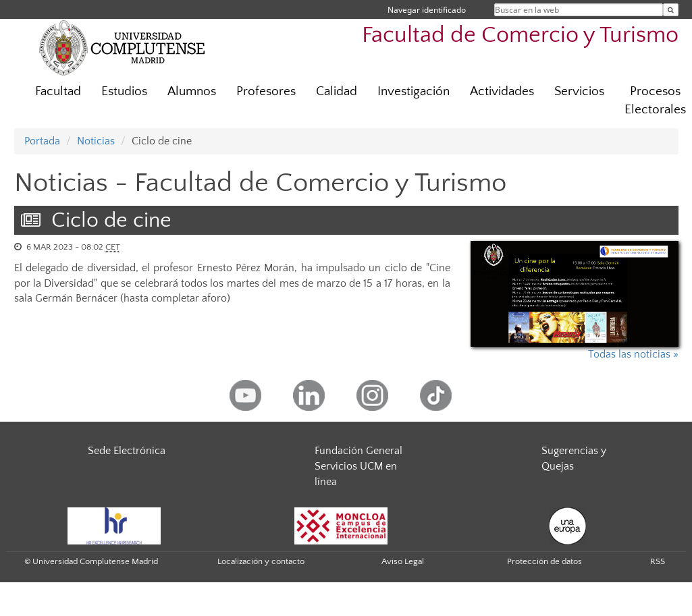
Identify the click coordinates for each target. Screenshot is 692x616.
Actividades (502, 91)
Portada (42, 141)
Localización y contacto (261, 561)
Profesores (266, 91)
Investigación (414, 91)
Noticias (96, 141)
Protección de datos (544, 561)
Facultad (58, 91)
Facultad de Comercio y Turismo (520, 35)
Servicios (579, 91)
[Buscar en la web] (671, 10)
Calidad (337, 91)
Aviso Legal (403, 561)
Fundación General (358, 451)
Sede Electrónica (127, 451)
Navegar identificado (427, 10)
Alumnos (192, 91)
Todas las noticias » (633, 354)
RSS (658, 561)
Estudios (124, 91)
